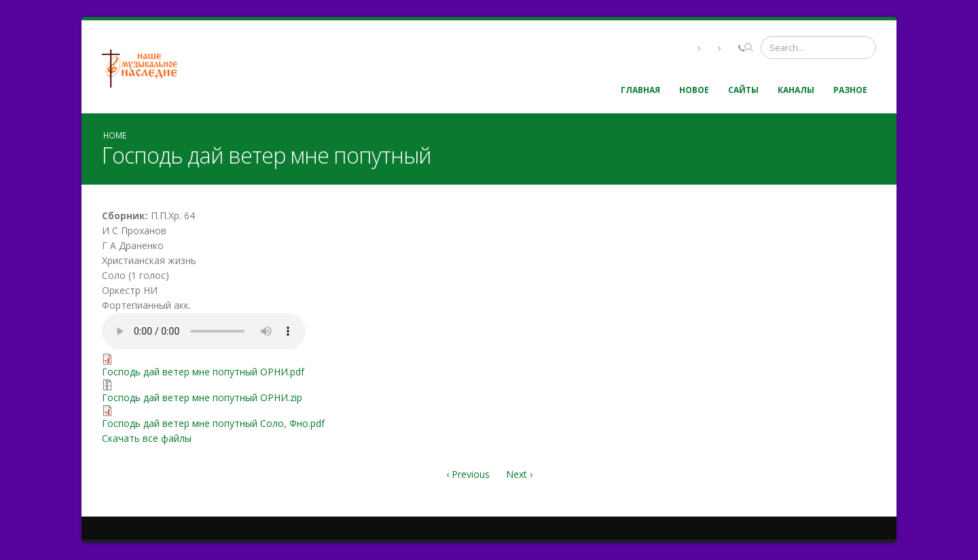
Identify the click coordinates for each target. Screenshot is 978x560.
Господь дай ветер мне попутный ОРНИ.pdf (203, 372)
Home (115, 135)
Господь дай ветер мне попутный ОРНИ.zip (202, 397)
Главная (640, 90)
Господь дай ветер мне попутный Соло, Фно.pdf (213, 423)
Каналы (796, 90)
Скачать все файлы (147, 438)
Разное (850, 90)
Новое (694, 90)
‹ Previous (468, 474)
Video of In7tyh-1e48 (683, 337)
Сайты (743, 90)
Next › (519, 474)
